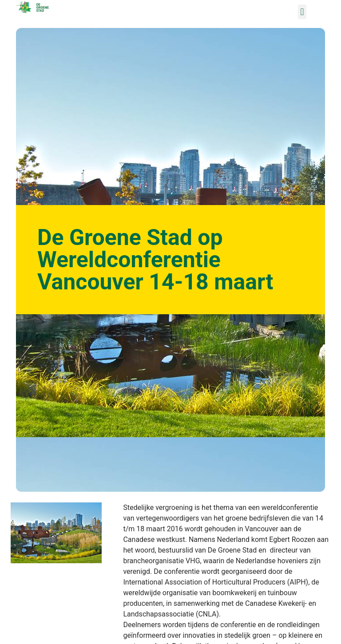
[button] (302, 12)
